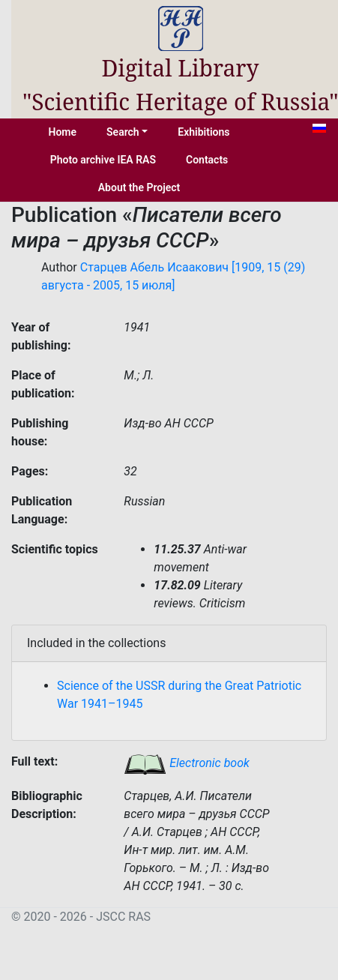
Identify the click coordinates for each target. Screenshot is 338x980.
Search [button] (123, 132)
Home (63, 132)
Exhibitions (203, 132)
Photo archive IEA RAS (103, 160)
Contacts (207, 160)
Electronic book (187, 763)
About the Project (139, 187)
